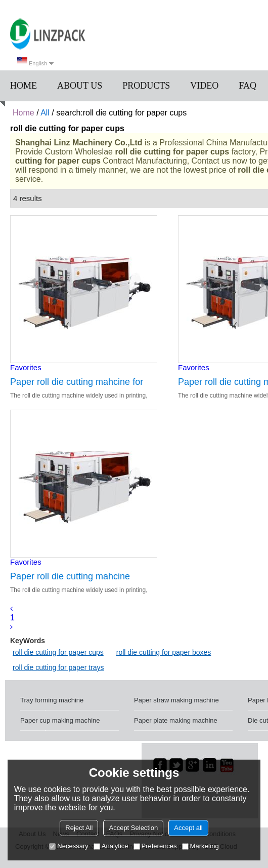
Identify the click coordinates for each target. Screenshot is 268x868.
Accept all (188, 828)
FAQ (248, 86)
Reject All (79, 828)
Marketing (200, 846)
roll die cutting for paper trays (58, 667)
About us (80, 86)
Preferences (155, 846)
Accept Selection (133, 828)
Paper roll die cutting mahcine (70, 576)
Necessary (69, 846)
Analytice (111, 846)
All (45, 113)
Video (204, 86)
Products (146, 86)
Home (24, 86)
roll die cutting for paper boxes (164, 652)
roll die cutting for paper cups (58, 652)
